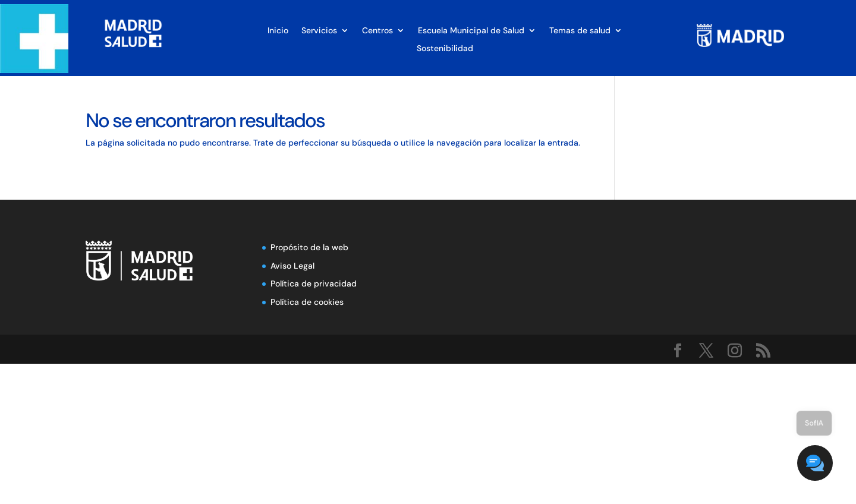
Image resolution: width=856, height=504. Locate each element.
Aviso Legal (292, 266)
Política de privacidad (314, 283)
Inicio (278, 31)
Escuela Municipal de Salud (471, 31)
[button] (820, 468)
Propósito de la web (309, 247)
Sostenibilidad (445, 49)
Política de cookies (307, 302)
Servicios (319, 31)
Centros (377, 31)
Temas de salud (580, 31)
